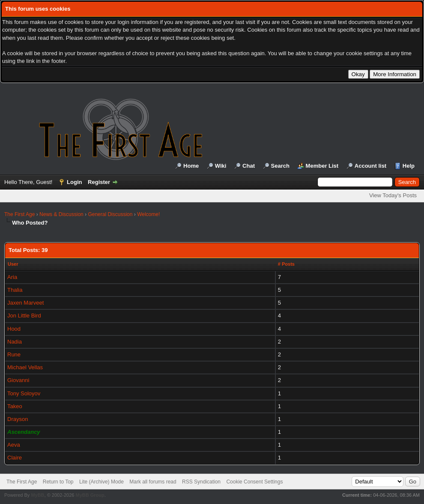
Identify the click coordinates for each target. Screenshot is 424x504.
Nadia (15, 342)
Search (280, 166)
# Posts (286, 264)
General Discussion (110, 214)
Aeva (14, 445)
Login (74, 182)
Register (99, 182)
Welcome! (148, 214)
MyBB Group (90, 495)
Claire (15, 458)
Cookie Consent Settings (254, 482)
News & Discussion (61, 214)
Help (409, 166)
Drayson (18, 419)
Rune (14, 354)
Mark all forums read (153, 482)
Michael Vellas (25, 367)
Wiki (221, 166)
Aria (12, 277)
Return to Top (58, 482)
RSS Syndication (201, 482)
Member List (322, 166)
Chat (249, 166)
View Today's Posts (393, 195)
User (13, 264)
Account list (370, 166)
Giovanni (18, 380)
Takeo (15, 406)
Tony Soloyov (24, 393)
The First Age (19, 214)
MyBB (37, 495)
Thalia (15, 290)
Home (191, 166)
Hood (14, 329)
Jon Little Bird (24, 316)
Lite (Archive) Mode (102, 482)
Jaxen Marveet (25, 303)
